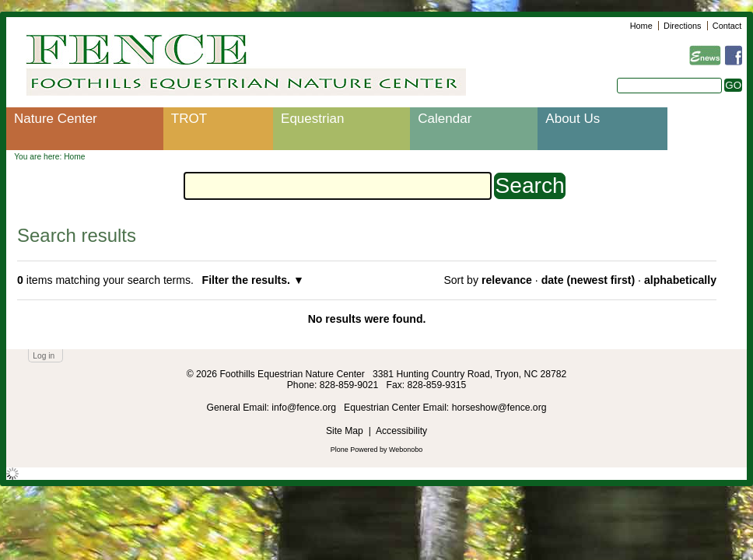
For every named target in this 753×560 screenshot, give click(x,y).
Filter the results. (248, 280)
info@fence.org (305, 408)
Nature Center (56, 119)
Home (641, 26)
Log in (44, 356)
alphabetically (680, 280)
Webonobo (406, 450)
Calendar (445, 119)
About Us (573, 119)
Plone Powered (354, 450)
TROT (189, 119)
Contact (727, 26)
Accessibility (401, 431)
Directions (682, 26)
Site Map (345, 431)
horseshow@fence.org (499, 408)
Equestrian (312, 119)
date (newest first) (588, 280)
